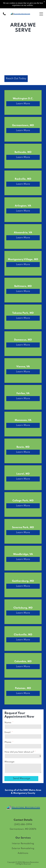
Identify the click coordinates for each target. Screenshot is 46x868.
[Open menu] (41, 14)
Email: (8, 732)
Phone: (8, 742)
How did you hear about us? (19, 752)
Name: (8, 723)
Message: (10, 762)
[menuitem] (23, 844)
